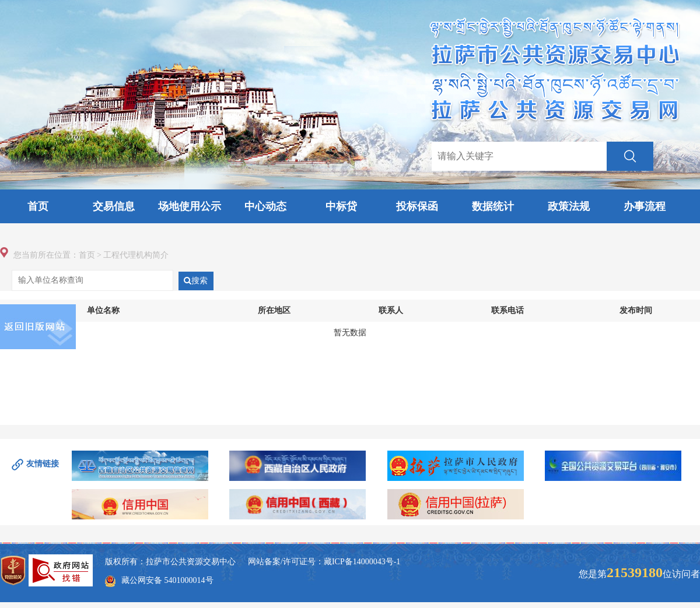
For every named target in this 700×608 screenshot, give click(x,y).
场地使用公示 (190, 206)
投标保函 (417, 206)
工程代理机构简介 (136, 255)
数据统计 (493, 206)
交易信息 (114, 206)
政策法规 (569, 206)
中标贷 (341, 206)
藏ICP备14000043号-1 (362, 562)
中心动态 (265, 206)
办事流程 (645, 206)
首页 (38, 206)
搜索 (196, 281)
